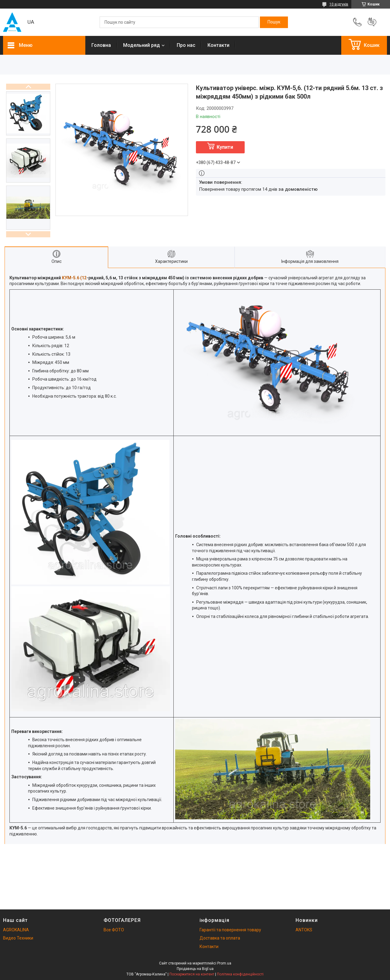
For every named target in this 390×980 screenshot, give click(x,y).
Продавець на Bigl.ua (195, 969)
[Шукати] (274, 22)
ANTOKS (304, 930)
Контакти (218, 45)
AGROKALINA (16, 930)
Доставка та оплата (220, 938)
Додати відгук (372, 22)
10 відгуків (339, 4)
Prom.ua (224, 963)
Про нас (186, 45)
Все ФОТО (114, 930)
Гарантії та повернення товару (230, 930)
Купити (225, 147)
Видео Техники (18, 938)
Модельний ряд (142, 45)
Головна (101, 45)
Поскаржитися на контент (192, 974)
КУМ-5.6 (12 (74, 278)
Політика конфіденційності (240, 974)
